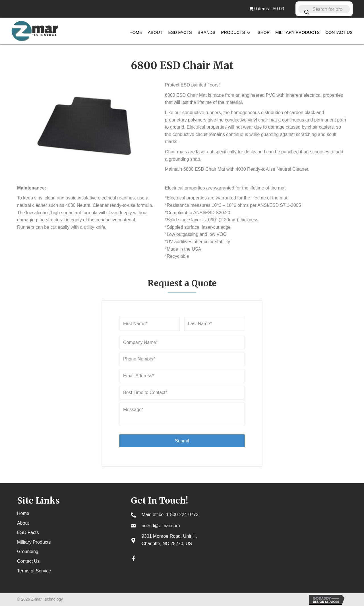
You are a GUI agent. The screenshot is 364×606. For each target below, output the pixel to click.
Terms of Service (34, 571)
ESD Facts (28, 532)
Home (23, 513)
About (23, 523)
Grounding (28, 552)
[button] (249, 33)
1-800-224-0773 (182, 515)
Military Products (34, 542)
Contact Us (28, 561)
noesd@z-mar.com (161, 526)
